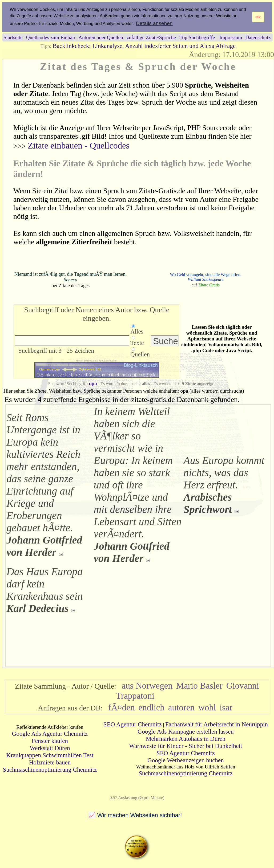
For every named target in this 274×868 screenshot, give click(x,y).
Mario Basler (199, 686)
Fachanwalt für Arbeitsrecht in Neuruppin (217, 724)
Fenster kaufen (50, 741)
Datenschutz (258, 37)
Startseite (13, 37)
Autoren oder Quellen (101, 37)
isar (226, 707)
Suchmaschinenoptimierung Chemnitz (50, 770)
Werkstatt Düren (50, 748)
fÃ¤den (121, 707)
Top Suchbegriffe (197, 37)
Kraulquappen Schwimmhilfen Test (50, 755)
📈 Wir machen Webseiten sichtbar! (135, 815)
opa (93, 383)
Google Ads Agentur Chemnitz (50, 734)
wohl (207, 707)
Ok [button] (258, 17)
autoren (181, 707)
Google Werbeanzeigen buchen (186, 760)
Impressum (231, 37)
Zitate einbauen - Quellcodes (79, 145)
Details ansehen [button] (154, 23)
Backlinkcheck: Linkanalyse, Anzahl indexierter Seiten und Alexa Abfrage (144, 46)
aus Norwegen (147, 686)
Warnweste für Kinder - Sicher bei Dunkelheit (186, 746)
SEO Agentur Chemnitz (133, 724)
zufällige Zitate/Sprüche (151, 37)
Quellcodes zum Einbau (51, 37)
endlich (151, 707)
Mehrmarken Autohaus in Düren (186, 739)
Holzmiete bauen (50, 762)
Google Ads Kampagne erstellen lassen (186, 731)
